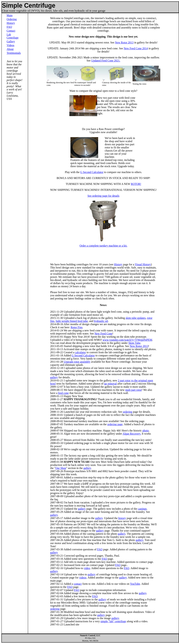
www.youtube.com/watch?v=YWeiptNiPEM (127, 340)
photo (146, 431)
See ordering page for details (103, 196)
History (11, 23)
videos (83, 578)
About (10, 49)
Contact (11, 31)
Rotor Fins (76, 327)
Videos (10, 45)
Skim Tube (134, 343)
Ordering (12, 19)
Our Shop (61, 468)
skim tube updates (136, 318)
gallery (54, 377)
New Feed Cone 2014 (136, 48)
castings (142, 509)
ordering (127, 412)
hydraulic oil (101, 321)
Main (10, 15)
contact (78, 584)
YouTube (135, 584)
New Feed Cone (103, 334)
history (122, 518)
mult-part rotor (133, 390)
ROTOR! (136, 184)
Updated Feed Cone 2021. (106, 61)
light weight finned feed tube (72, 321)
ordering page (115, 424)
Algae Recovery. (132, 434)
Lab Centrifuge (12, 36)
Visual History (143, 264)
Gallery (11, 41)
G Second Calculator (92, 172)
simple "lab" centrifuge (113, 621)
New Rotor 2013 (124, 42)
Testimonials (14, 53)
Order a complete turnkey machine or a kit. (103, 246)
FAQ (9, 27)
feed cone (63, 393)
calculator (80, 352)
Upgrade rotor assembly (77, 362)
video (87, 568)
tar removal (110, 384)
